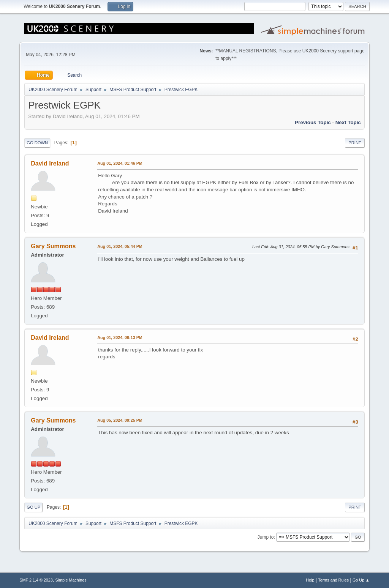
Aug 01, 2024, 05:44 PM (120, 246)
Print (355, 143)
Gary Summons (53, 246)
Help (310, 580)
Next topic (348, 122)
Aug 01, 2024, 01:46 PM (120, 163)
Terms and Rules (333, 580)
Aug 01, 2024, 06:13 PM (120, 337)
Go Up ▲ (361, 580)
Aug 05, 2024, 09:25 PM (120, 420)
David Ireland (50, 163)
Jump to (266, 537)
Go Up (33, 507)
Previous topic (313, 122)
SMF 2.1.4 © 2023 (36, 580)
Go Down (37, 143)
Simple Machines (71, 580)
